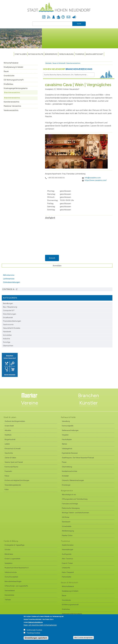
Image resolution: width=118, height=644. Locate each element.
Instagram (44, 16)
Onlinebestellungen (12, 282)
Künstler (88, 403)
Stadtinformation (68, 545)
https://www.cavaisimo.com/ (96, 180)
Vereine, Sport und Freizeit (14, 462)
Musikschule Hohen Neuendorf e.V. (17, 568)
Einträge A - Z (10, 289)
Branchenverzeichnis (12, 92)
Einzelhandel (8, 318)
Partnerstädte (66, 577)
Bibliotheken (9, 554)
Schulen (7, 550)
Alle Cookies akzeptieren (83, 638)
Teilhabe (8, 600)
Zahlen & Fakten (10, 458)
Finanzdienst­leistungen (12, 321)
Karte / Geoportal (68, 572)
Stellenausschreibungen (70, 430)
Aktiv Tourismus (67, 559)
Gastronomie (8, 325)
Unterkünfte (66, 568)
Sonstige (7, 342)
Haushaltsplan (67, 439)
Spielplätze (8, 563)
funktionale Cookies (34, 630)
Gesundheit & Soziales (12, 328)
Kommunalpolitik (68, 426)
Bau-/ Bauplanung (10, 307)
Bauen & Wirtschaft (95, 54)
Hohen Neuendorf (68, 69)
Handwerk (7, 332)
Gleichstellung (67, 467)
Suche (79, 24)
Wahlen (64, 444)
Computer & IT (9, 310)
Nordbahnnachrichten (70, 471)
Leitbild (7, 444)
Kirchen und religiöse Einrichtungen (17, 480)
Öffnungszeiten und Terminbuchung (75, 499)
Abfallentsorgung (68, 531)
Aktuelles (8, 430)
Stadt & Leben (21, 54)
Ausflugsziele (67, 554)
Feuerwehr (8, 471)
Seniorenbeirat (10, 591)
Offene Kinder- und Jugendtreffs (16, 586)
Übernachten (8, 346)
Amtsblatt (65, 476)
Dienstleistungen (10, 314)
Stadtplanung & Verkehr (13, 67)
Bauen (6, 71)
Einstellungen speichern (36, 638)
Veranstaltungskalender (13, 485)
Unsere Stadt (9, 426)
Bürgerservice (51, 54)
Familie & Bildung (66, 54)
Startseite (48, 63)
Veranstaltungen (68, 550)
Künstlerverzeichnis (11, 102)
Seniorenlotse (9, 595)
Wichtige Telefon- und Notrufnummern (75, 513)
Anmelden (54, 16)
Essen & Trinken (67, 563)
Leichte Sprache (59, 16)
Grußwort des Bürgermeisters (15, 421)
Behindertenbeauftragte (13, 581)
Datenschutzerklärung (35, 622)
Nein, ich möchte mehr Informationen (40, 625)
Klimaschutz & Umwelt (13, 449)
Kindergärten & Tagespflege (14, 545)
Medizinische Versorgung (71, 508)
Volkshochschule (11, 572)
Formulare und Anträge (70, 504)
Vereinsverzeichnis (11, 110)
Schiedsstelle (67, 526)
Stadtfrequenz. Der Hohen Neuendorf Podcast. (78, 458)
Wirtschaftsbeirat (11, 63)
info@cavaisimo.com (93, 178)
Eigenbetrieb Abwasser (70, 453)
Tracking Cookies (33, 633)
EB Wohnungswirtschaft (14, 80)
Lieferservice (9, 279)
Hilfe (63, 16)
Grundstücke (9, 76)
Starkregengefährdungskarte (16, 88)
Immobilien (7, 335)
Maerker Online (67, 535)
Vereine (30, 403)
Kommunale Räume (11, 467)
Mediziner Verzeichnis (12, 106)
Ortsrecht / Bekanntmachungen (73, 480)
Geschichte (9, 453)
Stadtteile (8, 435)
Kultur (7, 489)
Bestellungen (8, 303)
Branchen (89, 395)
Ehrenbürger (66, 485)
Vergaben (65, 435)
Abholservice (9, 275)
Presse (74, 16)
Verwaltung (66, 421)
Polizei (7, 476)
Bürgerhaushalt (10, 439)
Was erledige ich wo (69, 495)
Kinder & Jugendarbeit (12, 559)
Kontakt (68, 16)
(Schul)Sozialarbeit (11, 577)
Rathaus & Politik (36, 54)
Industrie (6, 339)
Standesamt (66, 522)
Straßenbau (8, 84)
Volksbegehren (67, 449)
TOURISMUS (80, 54)
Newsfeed (49, 16)
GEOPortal (66, 517)
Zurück (52, 258)
